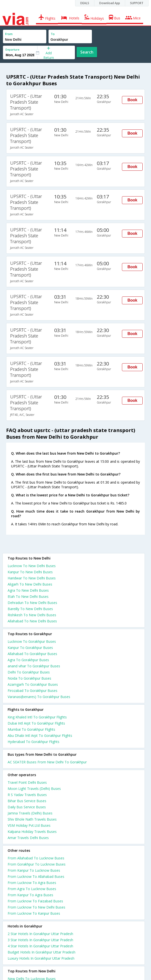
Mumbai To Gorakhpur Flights (31, 729)
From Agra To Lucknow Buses (32, 889)
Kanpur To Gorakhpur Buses (30, 648)
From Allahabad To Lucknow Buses (36, 858)
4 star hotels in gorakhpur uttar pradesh (40, 946)
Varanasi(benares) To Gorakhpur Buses (39, 697)
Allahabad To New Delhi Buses (32, 621)
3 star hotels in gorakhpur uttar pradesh (40, 940)
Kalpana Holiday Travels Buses (32, 832)
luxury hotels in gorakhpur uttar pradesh (41, 958)
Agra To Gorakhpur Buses (28, 660)
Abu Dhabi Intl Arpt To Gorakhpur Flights (40, 735)
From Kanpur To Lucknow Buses (34, 870)
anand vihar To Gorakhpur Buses (34, 666)
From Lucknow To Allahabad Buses (36, 876)
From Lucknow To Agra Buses (32, 883)
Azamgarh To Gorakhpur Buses (33, 684)
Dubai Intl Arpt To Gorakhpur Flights (36, 723)
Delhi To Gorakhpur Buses (29, 672)
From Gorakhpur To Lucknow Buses (37, 864)
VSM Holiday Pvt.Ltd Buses (29, 825)
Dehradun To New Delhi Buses (32, 603)
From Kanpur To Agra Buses (30, 895)
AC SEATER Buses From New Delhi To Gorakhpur (47, 762)
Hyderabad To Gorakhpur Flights (34, 742)
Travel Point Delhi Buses (27, 782)
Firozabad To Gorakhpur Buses (33, 691)
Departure (12, 49)
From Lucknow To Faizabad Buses (35, 901)
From (9, 34)
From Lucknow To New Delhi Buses (36, 907)
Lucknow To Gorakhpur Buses (32, 641)
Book (132, 100)
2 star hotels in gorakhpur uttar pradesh (40, 934)
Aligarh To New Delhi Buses (30, 584)
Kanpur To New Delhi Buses (30, 572)
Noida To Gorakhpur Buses (29, 678)
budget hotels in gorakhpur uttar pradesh (42, 952)
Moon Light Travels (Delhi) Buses (34, 789)
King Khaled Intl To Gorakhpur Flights (37, 717)
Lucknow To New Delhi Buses (32, 566)
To (53, 34)
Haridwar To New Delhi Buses (32, 578)
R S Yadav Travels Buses (27, 795)
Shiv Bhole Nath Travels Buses (32, 819)
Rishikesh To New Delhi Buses (32, 615)
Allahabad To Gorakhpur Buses (32, 654)
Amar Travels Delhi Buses (28, 838)
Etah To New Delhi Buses (28, 596)
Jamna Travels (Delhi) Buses (30, 813)
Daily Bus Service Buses (27, 807)
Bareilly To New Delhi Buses (30, 609)
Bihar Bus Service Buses (27, 801)
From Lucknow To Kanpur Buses (34, 913)
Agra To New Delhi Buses (28, 590)
